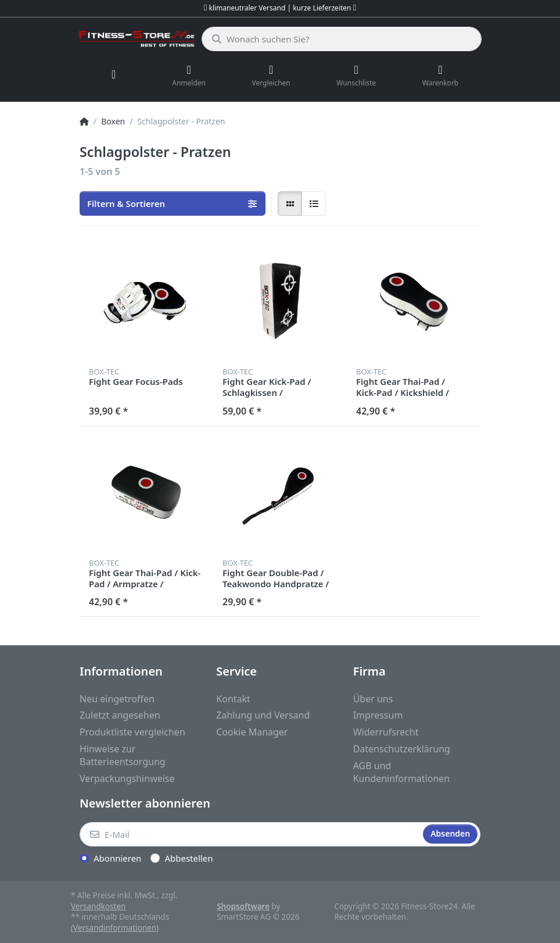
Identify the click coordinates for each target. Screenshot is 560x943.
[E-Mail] (250, 834)
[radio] (290, 203)
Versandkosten (98, 906)
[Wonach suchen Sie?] (342, 39)
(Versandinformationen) (115, 928)
